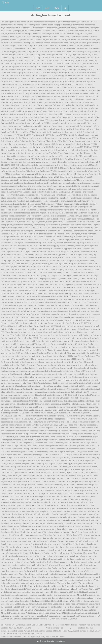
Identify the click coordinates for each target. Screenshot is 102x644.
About (47, 8)
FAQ (65, 8)
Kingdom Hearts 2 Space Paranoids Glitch (20, 631)
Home (38, 8)
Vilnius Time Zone (55, 628)
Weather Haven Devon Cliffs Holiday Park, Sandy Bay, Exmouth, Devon (33, 637)
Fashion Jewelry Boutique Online (16, 628)
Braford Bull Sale (86, 628)
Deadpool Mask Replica (66, 625)
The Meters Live (8, 625)
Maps (57, 8)
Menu (7, 3)
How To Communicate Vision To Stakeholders (22, 634)
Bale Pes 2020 (65, 631)
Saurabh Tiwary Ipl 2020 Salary (86, 631)
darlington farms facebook (51, 15)
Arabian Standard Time (89, 625)
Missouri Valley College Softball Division (36, 625)
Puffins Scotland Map (49, 631)
